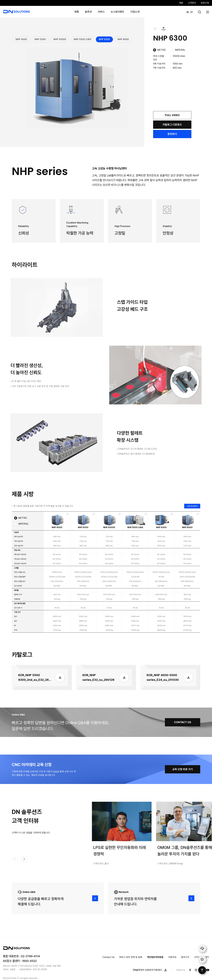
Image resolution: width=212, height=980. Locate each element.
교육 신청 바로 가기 (183, 769)
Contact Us (109, 957)
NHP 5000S (60, 39)
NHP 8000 (123, 39)
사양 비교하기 (192, 506)
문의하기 (172, 134)
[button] (24, 859)
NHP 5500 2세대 (82, 39)
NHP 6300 (104, 39)
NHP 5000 (40, 39)
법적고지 (185, 957)
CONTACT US (183, 722)
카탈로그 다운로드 (172, 125)
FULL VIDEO (172, 115)
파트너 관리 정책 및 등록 (131, 957)
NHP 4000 (21, 39)
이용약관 (172, 957)
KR (188, 11)
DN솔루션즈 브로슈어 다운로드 (150, 970)
